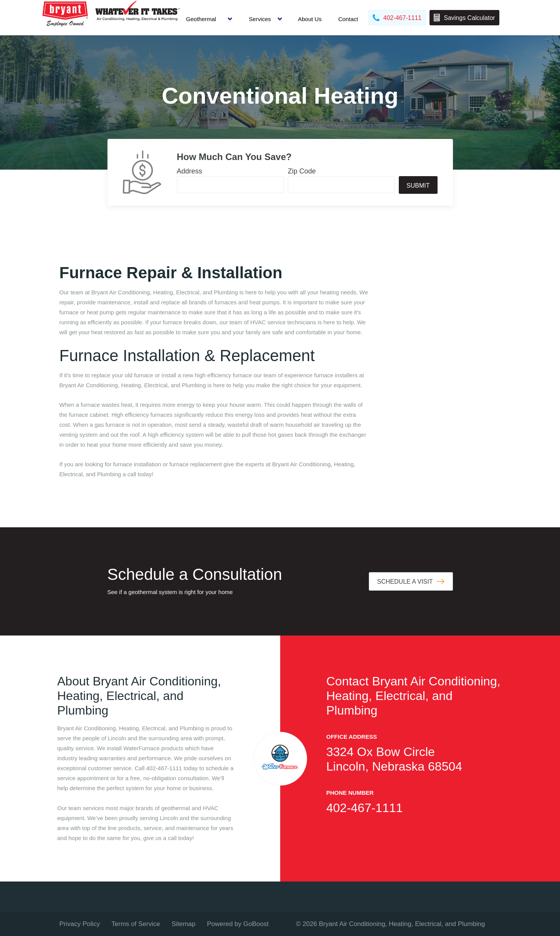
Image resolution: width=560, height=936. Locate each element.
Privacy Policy (80, 924)
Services (260, 19)
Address (190, 171)
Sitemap (183, 924)
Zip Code (302, 171)
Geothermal (201, 19)
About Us (310, 19)
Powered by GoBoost (238, 924)
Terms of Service (136, 924)
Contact (348, 19)
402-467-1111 (364, 808)
